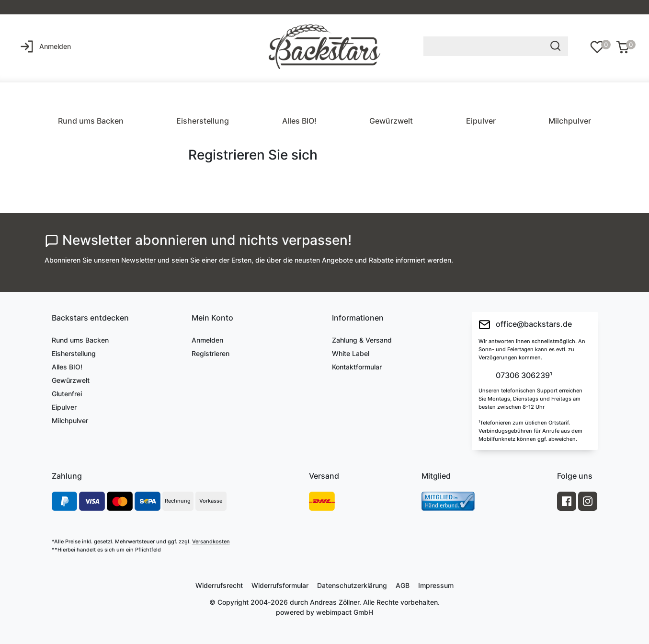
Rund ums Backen (91, 121)
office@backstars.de (525, 325)
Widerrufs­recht (219, 585)
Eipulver (481, 121)
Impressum (436, 585)
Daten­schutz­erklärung (352, 585)
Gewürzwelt (391, 121)
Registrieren (211, 353)
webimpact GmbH (345, 612)
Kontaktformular (357, 367)
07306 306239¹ (523, 376)
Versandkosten (211, 541)
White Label (351, 353)
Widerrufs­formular (280, 585)
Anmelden (207, 340)
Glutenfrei (67, 394)
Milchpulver (570, 121)
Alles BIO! (299, 121)
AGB (403, 585)
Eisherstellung (203, 121)
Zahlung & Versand (362, 340)
